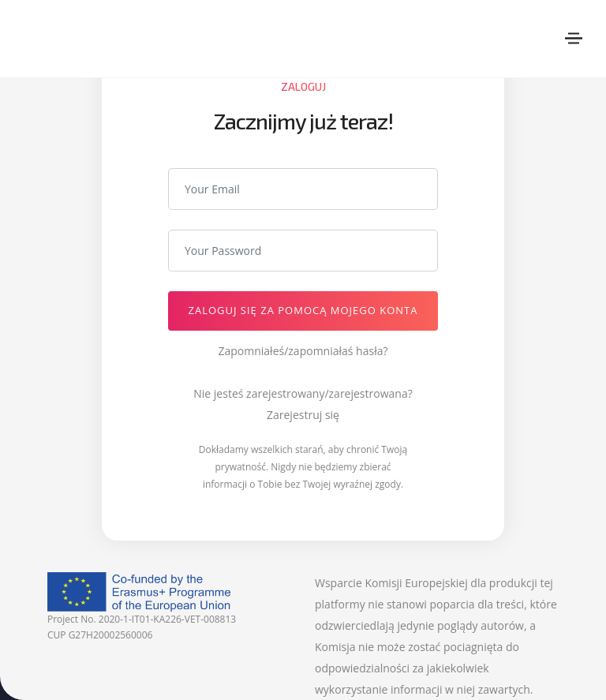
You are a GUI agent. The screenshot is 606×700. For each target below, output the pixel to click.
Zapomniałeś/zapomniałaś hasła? (303, 351)
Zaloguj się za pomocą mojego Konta (303, 310)
